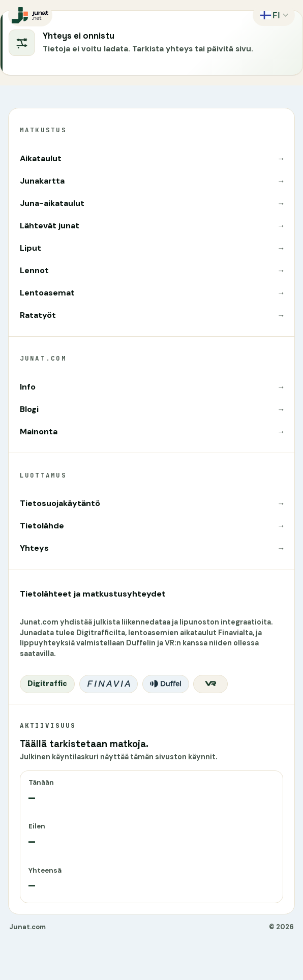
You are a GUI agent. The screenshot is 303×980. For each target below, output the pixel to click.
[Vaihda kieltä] (274, 15)
